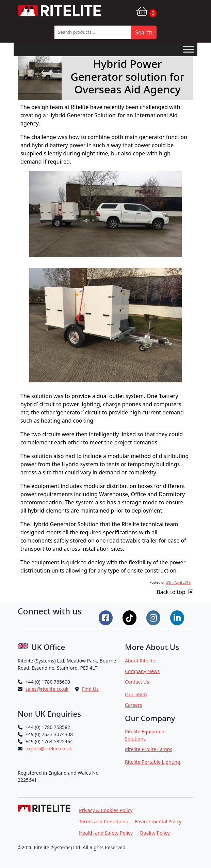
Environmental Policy (158, 821)
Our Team (136, 694)
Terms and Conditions (103, 821)
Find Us (90, 689)
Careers (133, 705)
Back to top (175, 592)
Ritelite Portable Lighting (153, 762)
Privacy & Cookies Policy (106, 810)
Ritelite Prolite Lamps (149, 749)
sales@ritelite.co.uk (47, 689)
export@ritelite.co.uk (49, 749)
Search (144, 32)
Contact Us (137, 682)
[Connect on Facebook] (107, 617)
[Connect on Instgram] (154, 617)
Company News (142, 671)
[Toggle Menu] (189, 49)
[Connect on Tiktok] (130, 617)
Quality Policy (155, 833)
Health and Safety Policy (106, 833)
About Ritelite (140, 661)
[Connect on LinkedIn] (178, 617)
